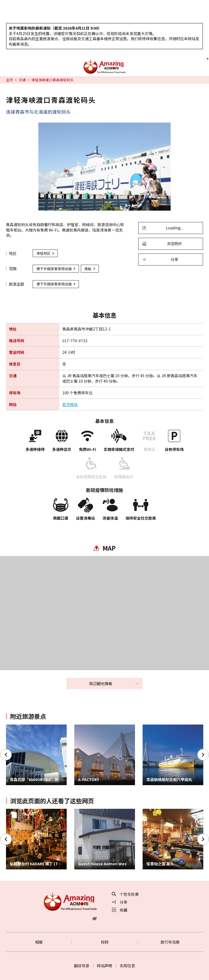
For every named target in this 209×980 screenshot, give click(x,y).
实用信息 (127, 966)
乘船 (90, 269)
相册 (39, 942)
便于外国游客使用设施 (56, 269)
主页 (10, 80)
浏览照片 (162, 244)
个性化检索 (125, 894)
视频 (104, 942)
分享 (160, 259)
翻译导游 (82, 966)
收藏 (120, 910)
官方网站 (70, 405)
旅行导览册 (170, 942)
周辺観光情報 (114, 683)
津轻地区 (46, 253)
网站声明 (104, 966)
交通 (22, 80)
